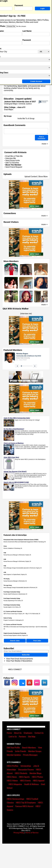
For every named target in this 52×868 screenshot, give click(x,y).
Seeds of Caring (8, 618)
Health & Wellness (31, 784)
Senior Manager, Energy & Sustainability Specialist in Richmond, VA (20, 588)
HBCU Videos (12, 781)
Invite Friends (20, 751)
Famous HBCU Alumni (24, 806)
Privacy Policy (19, 833)
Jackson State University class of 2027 (20, 102)
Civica (5, 546)
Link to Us (13, 737)
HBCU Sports (24, 777)
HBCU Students (21, 773)
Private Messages (30, 755)
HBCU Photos (37, 777)
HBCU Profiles (13, 766)
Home (9, 733)
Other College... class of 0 (15, 107)
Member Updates (14, 755)
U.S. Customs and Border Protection (13, 611)
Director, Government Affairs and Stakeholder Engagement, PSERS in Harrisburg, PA (25, 542)
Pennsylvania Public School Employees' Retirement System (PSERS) (21, 540)
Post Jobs (37, 641)
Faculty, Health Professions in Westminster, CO (15, 594)
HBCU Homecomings (15, 799)
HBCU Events (25, 781)
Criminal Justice (25, 104)
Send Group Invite (12, 160)
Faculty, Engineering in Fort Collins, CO (13, 601)
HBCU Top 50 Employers (26, 803)
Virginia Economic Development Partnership (15, 633)
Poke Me (19, 156)
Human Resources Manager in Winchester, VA (15, 581)
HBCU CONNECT (15, 669)
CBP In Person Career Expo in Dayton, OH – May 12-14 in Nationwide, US (22, 614)
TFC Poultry (7, 579)
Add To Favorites (12, 163)
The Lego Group (8, 585)
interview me (26, 314)
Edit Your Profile (13, 748)
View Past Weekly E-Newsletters (19, 661)
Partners (22, 737)
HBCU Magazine (15, 784)
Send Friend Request (14, 167)
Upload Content (31, 177)
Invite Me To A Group (26, 119)
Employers (28, 733)
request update (23, 99)
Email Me (9, 156)
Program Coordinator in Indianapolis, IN (14, 620)
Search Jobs (15, 641)
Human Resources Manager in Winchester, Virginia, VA (17, 555)
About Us (18, 733)
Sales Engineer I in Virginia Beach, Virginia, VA (15, 574)
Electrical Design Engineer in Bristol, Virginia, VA (16, 635)
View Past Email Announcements (20, 659)
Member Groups (35, 751)
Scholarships (26, 766)
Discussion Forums (26, 770)
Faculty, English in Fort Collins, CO (12, 607)
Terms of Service (32, 833)
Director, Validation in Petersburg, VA (13, 548)
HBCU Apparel (39, 781)
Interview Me (11, 158)
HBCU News (12, 777)
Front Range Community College (12, 592)
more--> (44, 216)
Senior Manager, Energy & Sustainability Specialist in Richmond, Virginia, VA (23, 568)
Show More (43, 177)
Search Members (29, 748)
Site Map (32, 737)
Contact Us (39, 733)
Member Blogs (35, 773)
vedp (5, 553)
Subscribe (26, 655)
